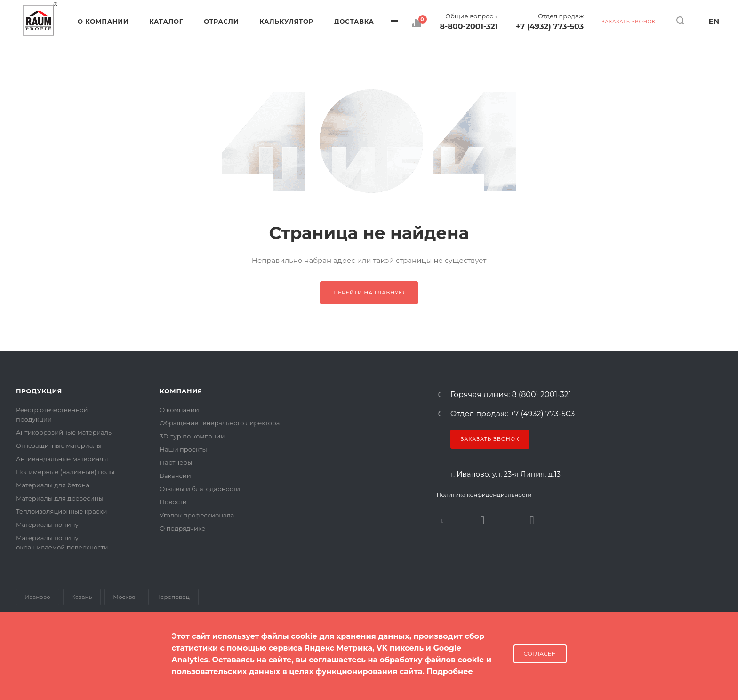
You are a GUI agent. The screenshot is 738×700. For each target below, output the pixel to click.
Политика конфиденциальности (484, 495)
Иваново (37, 597)
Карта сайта (35, 662)
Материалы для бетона (53, 485)
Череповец (173, 597)
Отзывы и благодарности (200, 489)
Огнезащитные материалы (59, 445)
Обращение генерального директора (220, 423)
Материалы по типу (47, 525)
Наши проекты (183, 449)
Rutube (482, 520)
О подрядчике (182, 528)
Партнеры (176, 462)
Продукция (39, 391)
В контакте (443, 520)
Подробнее (450, 672)
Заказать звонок (490, 439)
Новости (173, 502)
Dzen (532, 520)
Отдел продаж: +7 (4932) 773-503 (513, 414)
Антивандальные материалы (62, 459)
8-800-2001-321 (469, 27)
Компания (181, 391)
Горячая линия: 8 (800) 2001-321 (511, 395)
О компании (179, 410)
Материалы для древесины (60, 498)
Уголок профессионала (197, 515)
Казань (82, 597)
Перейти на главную (369, 293)
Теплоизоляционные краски (62, 511)
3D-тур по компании (192, 436)
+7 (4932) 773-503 (550, 27)
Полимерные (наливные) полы (65, 472)
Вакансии (175, 476)
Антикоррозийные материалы (64, 432)
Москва (124, 597)
